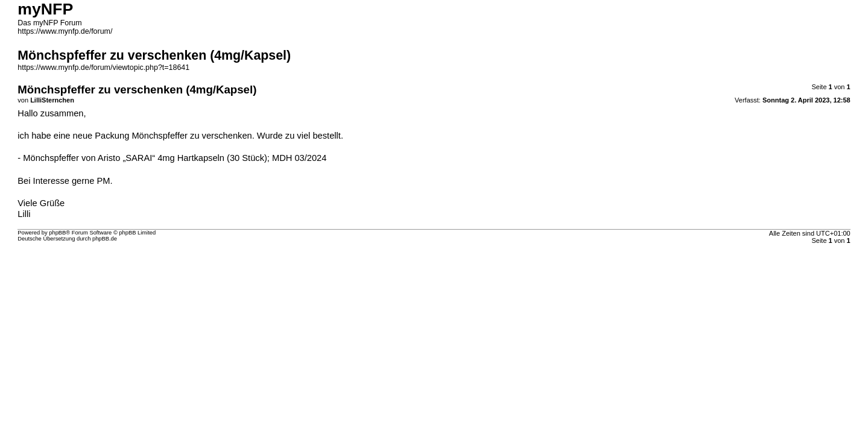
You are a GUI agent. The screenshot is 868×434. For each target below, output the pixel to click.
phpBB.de (105, 239)
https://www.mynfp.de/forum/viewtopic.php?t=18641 (103, 68)
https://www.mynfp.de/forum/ (65, 31)
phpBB (57, 233)
